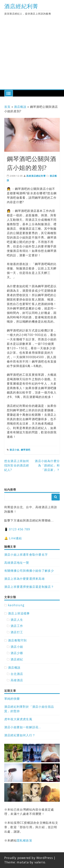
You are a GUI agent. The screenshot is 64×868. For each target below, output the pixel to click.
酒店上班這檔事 (19, 613)
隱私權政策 (24, 840)
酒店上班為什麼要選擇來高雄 (24, 579)
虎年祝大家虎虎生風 (18, 719)
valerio (40, 862)
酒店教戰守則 (17, 640)
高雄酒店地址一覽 (17, 563)
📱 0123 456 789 (17, 529)
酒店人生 (17, 620)
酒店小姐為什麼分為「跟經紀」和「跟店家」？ (47, 465)
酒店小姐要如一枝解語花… (23, 727)
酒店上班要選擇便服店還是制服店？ (29, 587)
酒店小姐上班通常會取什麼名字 (26, 555)
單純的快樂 (12, 699)
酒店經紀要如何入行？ (20, 735)
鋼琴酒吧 (26, 450)
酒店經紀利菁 (21, 6)
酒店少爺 (17, 653)
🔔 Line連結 (13, 538)
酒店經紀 (17, 659)
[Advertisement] (32, 56)
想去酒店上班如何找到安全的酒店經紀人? (17, 465)
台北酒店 (17, 674)
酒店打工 (17, 632)
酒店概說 (20, 107)
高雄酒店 (17, 680)
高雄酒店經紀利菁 (36, 176)
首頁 (7, 107)
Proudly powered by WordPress (29, 858)
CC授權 (25, 823)
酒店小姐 (14, 450)
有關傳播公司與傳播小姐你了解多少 (29, 571)
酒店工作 (17, 626)
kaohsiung (16, 605)
